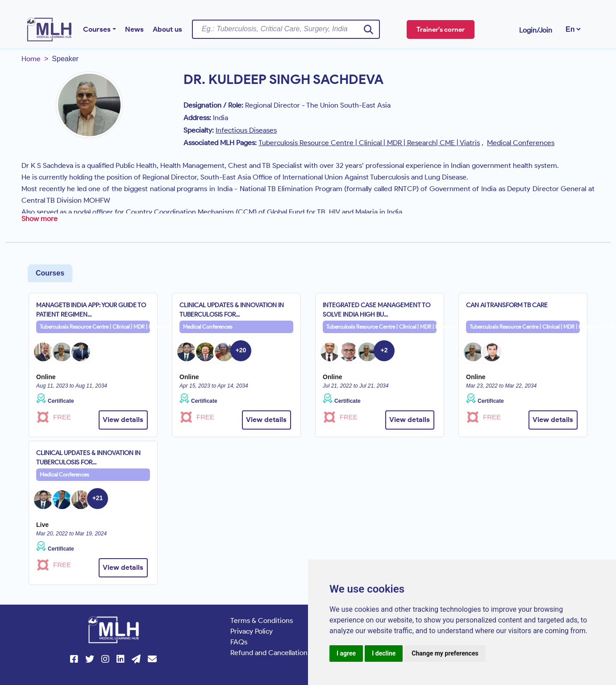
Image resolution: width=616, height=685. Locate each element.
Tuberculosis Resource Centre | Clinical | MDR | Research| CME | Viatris (95, 327)
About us (167, 29)
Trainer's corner (441, 29)
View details (123, 420)
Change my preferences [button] (445, 653)
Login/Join (536, 30)
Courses (97, 29)
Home (31, 59)
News (134, 29)
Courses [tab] (50, 273)
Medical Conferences (208, 327)
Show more (40, 219)
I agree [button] (346, 653)
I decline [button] (384, 653)
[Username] (286, 29)
